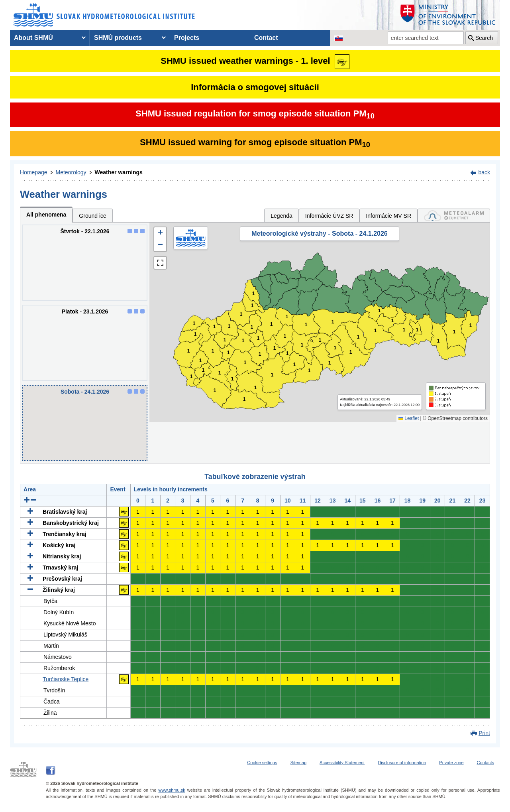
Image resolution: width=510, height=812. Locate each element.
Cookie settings (262, 763)
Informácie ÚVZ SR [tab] (329, 216)
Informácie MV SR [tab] (388, 216)
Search (484, 38)
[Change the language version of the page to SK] (339, 38)
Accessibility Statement (342, 763)
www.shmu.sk (172, 790)
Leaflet (409, 418)
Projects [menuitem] (187, 38)
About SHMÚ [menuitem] (33, 38)
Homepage (34, 172)
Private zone (451, 763)
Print (484, 733)
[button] (160, 233)
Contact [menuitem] (266, 38)
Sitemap (298, 763)
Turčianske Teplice (66, 679)
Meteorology (71, 172)
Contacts (485, 763)
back (484, 172)
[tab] (454, 216)
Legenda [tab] (281, 216)
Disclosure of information (402, 763)
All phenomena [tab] (46, 215)
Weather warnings (119, 172)
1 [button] (191, 377)
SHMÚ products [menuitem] (118, 38)
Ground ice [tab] (92, 216)
